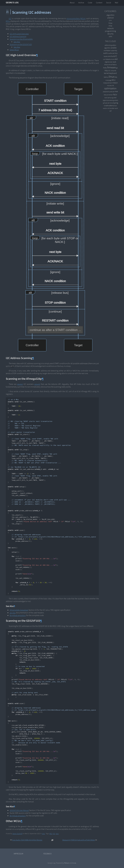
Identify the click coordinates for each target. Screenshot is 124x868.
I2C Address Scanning (18, 36)
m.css (74, 863)
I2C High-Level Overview (19, 34)
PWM (116, 92)
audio (106, 53)
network (110, 28)
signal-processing (108, 100)
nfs (113, 86)
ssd (106, 103)
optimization (110, 88)
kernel (106, 73)
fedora (114, 65)
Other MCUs (14, 50)
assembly (114, 51)
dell (116, 59)
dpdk (114, 62)
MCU (51, 834)
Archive (81, 3)
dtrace (106, 65)
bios (116, 53)
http (106, 71)
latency (106, 77)
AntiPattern (107, 51)
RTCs (8, 21)
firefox (105, 68)
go (117, 68)
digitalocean (109, 62)
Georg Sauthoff (17, 834)
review (110, 95)
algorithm (110, 15)
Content (99, 3)
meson (115, 83)
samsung (110, 98)
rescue (106, 95)
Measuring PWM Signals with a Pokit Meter (79, 840)
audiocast (111, 53)
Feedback (47, 854)
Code (90, 3)
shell (115, 98)
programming (110, 31)
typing (116, 103)
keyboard (113, 73)
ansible (114, 48)
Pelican (67, 863)
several (20, 384)
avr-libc (13, 613)
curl (104, 59)
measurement (108, 83)
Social (109, 3)
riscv (57, 834)
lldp (116, 77)
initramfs (113, 71)
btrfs (109, 56)
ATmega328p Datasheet (19, 610)
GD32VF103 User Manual (19, 810)
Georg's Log (12, 3)
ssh (108, 103)
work (116, 108)
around (37, 384)
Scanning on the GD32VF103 (21, 44)
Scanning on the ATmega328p (21, 39)
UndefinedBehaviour (110, 106)
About (72, 3)
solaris (116, 100)
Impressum (18, 854)
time (111, 103)
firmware (112, 68)
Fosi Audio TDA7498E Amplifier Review (27, 840)
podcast (112, 92)
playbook (106, 92)
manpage (108, 80)
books (106, 56)
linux (110, 23)
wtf (110, 111)
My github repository (18, 615)
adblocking (108, 45)
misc (43, 834)
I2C (10, 19)
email (110, 65)
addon (114, 45)
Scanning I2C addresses (32, 12)
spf (104, 103)
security (110, 34)
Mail (117, 3)
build (113, 56)
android (110, 18)
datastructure (110, 59)
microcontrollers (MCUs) (76, 19)
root (106, 98)
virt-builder (111, 108)
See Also (17, 42)
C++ (110, 20)
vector (105, 108)
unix (110, 36)
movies (109, 86)
